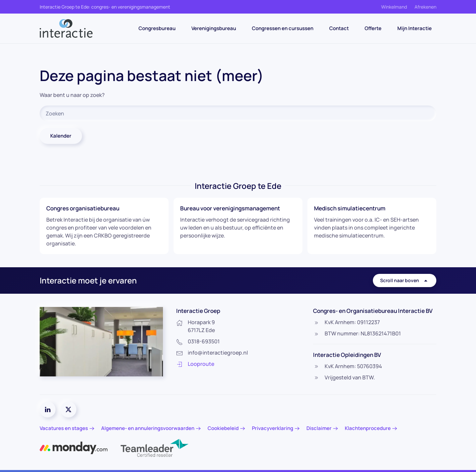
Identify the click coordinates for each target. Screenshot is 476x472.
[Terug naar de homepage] (66, 28)
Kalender (61, 136)
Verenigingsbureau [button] (214, 28)
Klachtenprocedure (368, 428)
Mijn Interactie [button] (415, 28)
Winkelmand (394, 7)
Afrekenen (425, 7)
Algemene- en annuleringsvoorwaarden (148, 428)
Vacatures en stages (64, 428)
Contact (339, 28)
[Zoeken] (238, 113)
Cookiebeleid (223, 428)
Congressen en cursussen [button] (283, 28)
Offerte (373, 28)
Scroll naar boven (405, 280)
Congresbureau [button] (157, 28)
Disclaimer (319, 428)
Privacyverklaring (273, 428)
